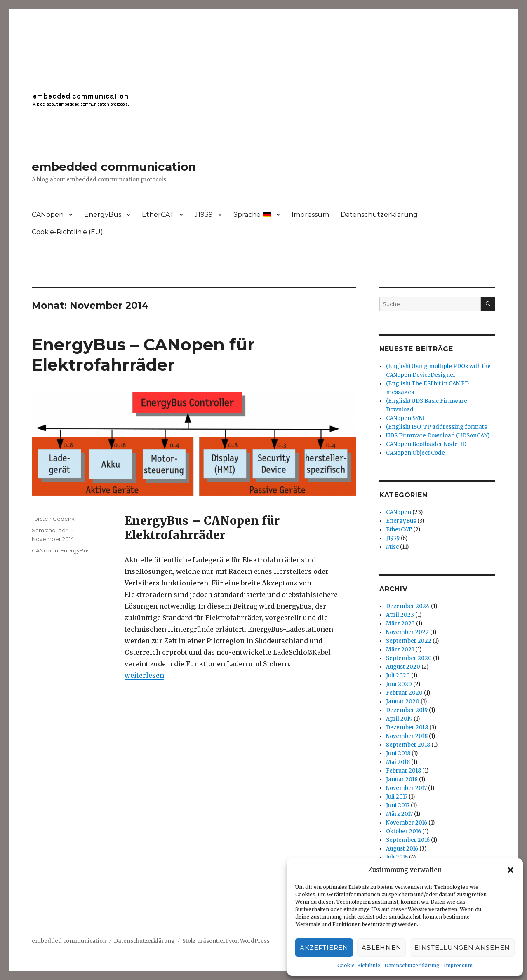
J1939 (204, 215)
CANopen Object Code (415, 453)
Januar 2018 (402, 779)
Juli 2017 (397, 797)
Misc (392, 547)
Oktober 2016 (403, 831)
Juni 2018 (398, 753)
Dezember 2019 (407, 710)
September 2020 (409, 658)
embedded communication (114, 167)
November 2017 (406, 788)
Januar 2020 (403, 702)
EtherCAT (158, 215)
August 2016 (402, 849)
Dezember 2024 (408, 606)
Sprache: (252, 215)
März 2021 (400, 650)
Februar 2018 (403, 771)
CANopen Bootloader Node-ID (426, 444)
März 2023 (400, 624)
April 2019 (399, 719)
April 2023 (400, 615)
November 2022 (407, 632)
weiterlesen (144, 675)
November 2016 (407, 823)
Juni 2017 (398, 805)
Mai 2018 (398, 762)
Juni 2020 (399, 684)
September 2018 (408, 745)
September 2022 (409, 641)
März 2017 (399, 814)
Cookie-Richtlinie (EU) (67, 232)
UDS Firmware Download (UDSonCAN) (438, 436)
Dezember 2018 (407, 727)
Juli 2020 (398, 676)
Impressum (458, 965)
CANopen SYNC (406, 418)
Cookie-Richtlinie (359, 965)
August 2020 (403, 667)
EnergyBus (103, 215)
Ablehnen (382, 948)
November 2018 (407, 736)
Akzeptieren (324, 948)
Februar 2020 (404, 693)
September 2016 (408, 840)
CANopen (48, 215)
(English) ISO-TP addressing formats (436, 427)
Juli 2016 (397, 857)
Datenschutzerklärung (412, 965)
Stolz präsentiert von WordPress (226, 941)
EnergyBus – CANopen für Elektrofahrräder (143, 355)
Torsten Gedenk (53, 519)
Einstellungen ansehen (462, 948)
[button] (511, 870)
